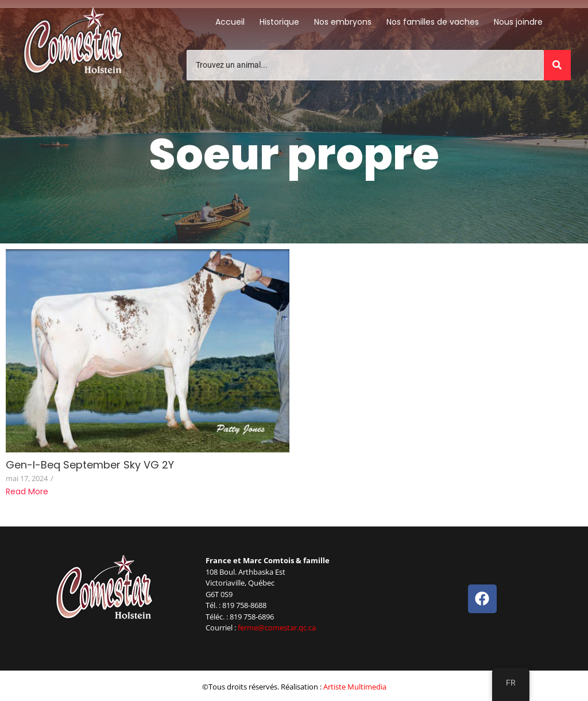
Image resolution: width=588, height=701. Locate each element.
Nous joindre (518, 22)
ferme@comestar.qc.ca (277, 628)
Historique (279, 22)
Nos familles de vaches (433, 22)
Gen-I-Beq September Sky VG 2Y (90, 465)
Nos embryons (343, 22)
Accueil (230, 22)
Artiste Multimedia (355, 687)
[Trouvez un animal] (365, 65)
